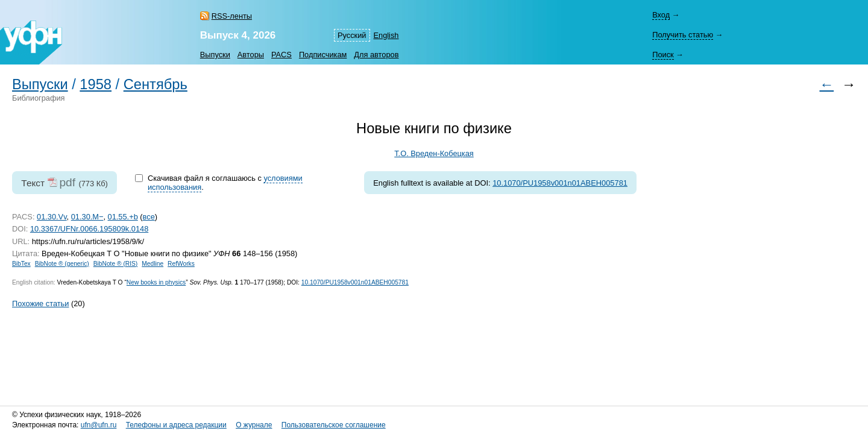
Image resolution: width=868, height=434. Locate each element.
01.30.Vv (52, 217)
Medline (153, 264)
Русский (352, 35)
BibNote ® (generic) (62, 264)
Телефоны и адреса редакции (176, 425)
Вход (661, 15)
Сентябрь (156, 84)
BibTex (21, 264)
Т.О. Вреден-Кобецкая (434, 153)
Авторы (251, 55)
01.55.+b (123, 217)
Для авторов (376, 55)
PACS (281, 55)
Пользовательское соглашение (334, 425)
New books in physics (156, 282)
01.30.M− (87, 217)
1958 (96, 84)
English (386, 35)
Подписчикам (323, 55)
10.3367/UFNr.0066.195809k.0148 (89, 229)
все (149, 217)
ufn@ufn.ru (99, 425)
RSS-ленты (232, 16)
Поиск (663, 55)
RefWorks (181, 264)
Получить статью (683, 35)
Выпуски (215, 55)
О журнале (254, 425)
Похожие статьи (40, 303)
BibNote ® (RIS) (116, 264)
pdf (67, 182)
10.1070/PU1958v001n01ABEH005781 (560, 183)
